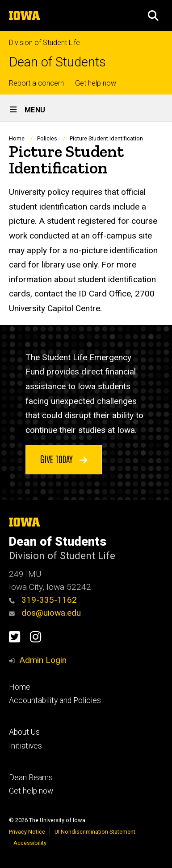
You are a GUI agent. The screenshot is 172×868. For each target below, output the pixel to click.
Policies (47, 138)
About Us (24, 732)
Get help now (96, 83)
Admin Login (43, 660)
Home (17, 138)
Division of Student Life (44, 43)
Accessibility (30, 843)
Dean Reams (31, 777)
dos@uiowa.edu (45, 613)
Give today (64, 459)
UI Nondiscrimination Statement (95, 832)
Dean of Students (57, 62)
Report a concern (36, 83)
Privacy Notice (27, 832)
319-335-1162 (43, 600)
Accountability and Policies (55, 700)
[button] (153, 16)
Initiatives (25, 746)
